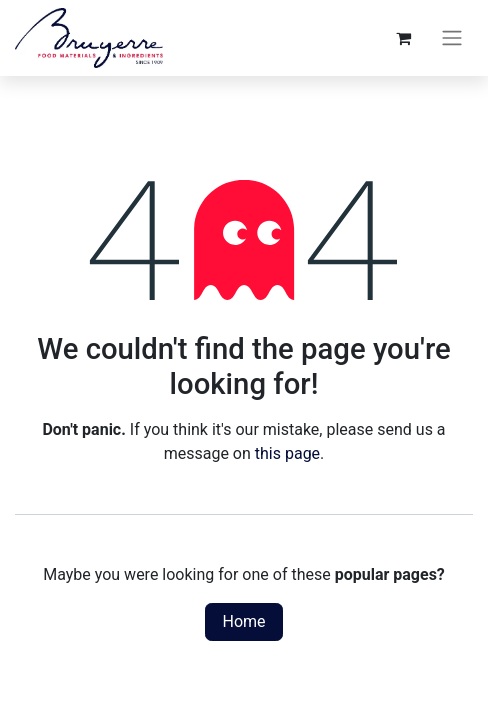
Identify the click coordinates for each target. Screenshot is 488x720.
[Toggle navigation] (452, 38)
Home (243, 621)
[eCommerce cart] (403, 38)
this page (287, 453)
